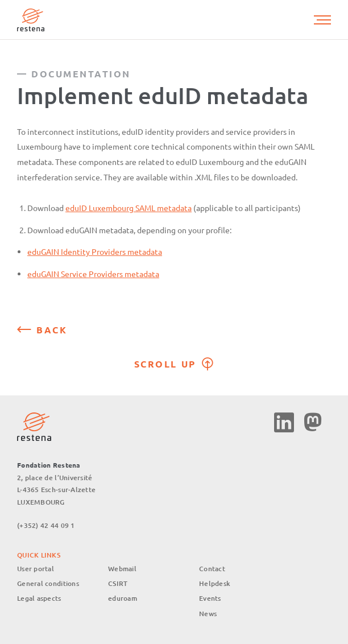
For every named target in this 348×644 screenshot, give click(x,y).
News (208, 614)
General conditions (48, 583)
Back (52, 330)
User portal (36, 569)
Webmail (122, 569)
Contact (212, 569)
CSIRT (118, 583)
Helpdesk (215, 583)
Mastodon (312, 422)
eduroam (123, 598)
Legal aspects (39, 598)
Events (210, 598)
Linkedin (284, 422)
